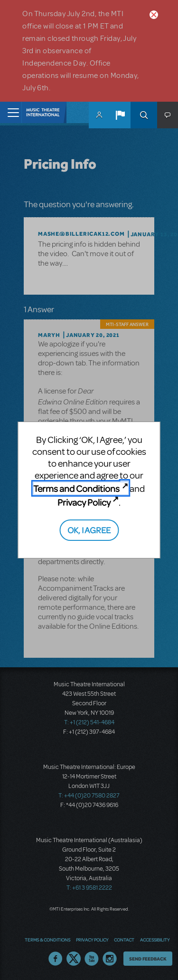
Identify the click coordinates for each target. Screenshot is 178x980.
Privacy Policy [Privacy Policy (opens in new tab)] (84, 502)
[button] (120, 115)
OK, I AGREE (89, 530)
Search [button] (144, 115)
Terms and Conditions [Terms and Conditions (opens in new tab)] (76, 488)
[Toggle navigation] (11, 112)
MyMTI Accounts (99, 115)
